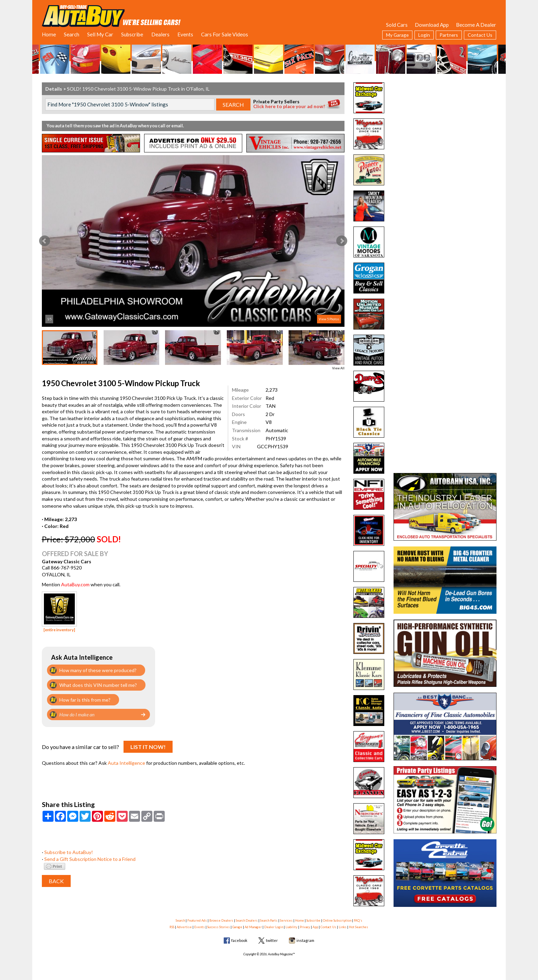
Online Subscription (337, 920)
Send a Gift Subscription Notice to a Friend (90, 859)
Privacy (305, 927)
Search (72, 34)
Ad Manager (253, 927)
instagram (305, 940)
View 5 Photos (329, 319)
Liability (291, 927)
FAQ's (358, 920)
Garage (237, 927)
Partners (449, 35)
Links (343, 927)
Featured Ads (197, 920)
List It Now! (148, 747)
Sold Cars (397, 25)
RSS (172, 927)
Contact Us (480, 35)
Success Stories (219, 927)
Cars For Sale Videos (225, 34)
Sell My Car (100, 34)
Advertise (184, 927)
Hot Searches (359, 927)
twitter (272, 940)
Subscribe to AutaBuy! (69, 852)
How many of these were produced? (98, 670)
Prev (45, 241)
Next (342, 241)
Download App (432, 25)
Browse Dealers (221, 920)
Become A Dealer (476, 25)
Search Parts (269, 920)
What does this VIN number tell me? (98, 685)
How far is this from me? (85, 700)
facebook (239, 940)
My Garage (397, 35)
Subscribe (132, 34)
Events (185, 34)
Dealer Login (274, 927)
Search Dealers (247, 920)
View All (338, 368)
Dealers (160, 34)
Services (286, 920)
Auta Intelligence (126, 763)
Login (424, 35)
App (315, 927)
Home (49, 34)
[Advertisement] (445, 125)
